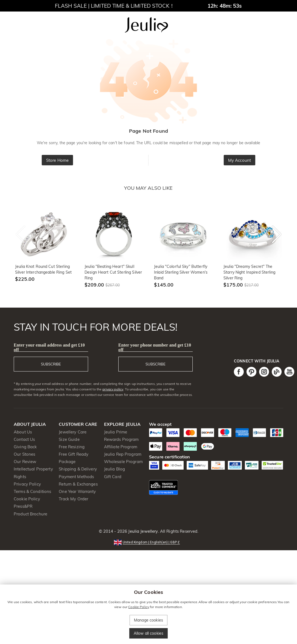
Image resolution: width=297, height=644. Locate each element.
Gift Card (113, 477)
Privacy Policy (27, 484)
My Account (239, 160)
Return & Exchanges (78, 484)
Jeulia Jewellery (142, 531)
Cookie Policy (27, 499)
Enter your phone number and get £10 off (155, 347)
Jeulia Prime (116, 432)
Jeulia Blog (114, 469)
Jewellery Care (73, 432)
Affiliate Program (121, 447)
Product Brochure (30, 514)
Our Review (25, 462)
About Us (23, 432)
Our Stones (24, 454)
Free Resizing (72, 447)
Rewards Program (121, 439)
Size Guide (69, 439)
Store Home (57, 160)
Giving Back (25, 447)
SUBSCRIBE (51, 364)
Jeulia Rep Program (123, 454)
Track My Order (73, 499)
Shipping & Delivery (78, 469)
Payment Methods (76, 477)
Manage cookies (148, 620)
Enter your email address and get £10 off (49, 347)
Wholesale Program (123, 462)
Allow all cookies (148, 633)
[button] (148, 542)
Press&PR (23, 506)
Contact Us (24, 439)
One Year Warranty (77, 491)
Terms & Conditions (32, 491)
